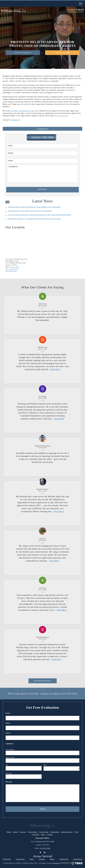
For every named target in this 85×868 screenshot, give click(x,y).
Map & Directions (11, 271)
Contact (50, 835)
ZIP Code (9, 773)
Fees (77, 832)
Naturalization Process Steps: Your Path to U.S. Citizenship (30, 211)
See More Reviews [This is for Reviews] (43, 681)
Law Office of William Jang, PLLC (23, 111)
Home (9, 832)
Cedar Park (7, 859)
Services (23, 832)
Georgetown (20, 859)
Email (9, 733)
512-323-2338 (13, 269)
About (15, 832)
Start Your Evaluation (23, 53)
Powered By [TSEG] (71, 863)
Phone (8, 723)
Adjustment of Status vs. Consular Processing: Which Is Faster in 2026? (35, 219)
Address (10, 744)
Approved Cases (67, 832)
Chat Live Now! (62, 53)
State (45, 765)
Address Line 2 (10, 757)
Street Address (10, 750)
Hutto (32, 859)
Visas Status (33, 832)
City (7, 765)
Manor (52, 859)
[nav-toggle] (81, 4)
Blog (43, 835)
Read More (56, 369)
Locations (36, 835)
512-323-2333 (15, 267)
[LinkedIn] (45, 852)
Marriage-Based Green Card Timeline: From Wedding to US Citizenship (34, 207)
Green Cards (44, 832)
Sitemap (56, 863)
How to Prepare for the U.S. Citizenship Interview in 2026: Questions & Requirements (40, 215)
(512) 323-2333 (76, 12)
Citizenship (55, 832)
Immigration (16, 120)
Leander (42, 859)
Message (10, 782)
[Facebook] (40, 852)
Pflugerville (64, 859)
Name (9, 713)
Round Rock (78, 859)
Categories (42, 129)
